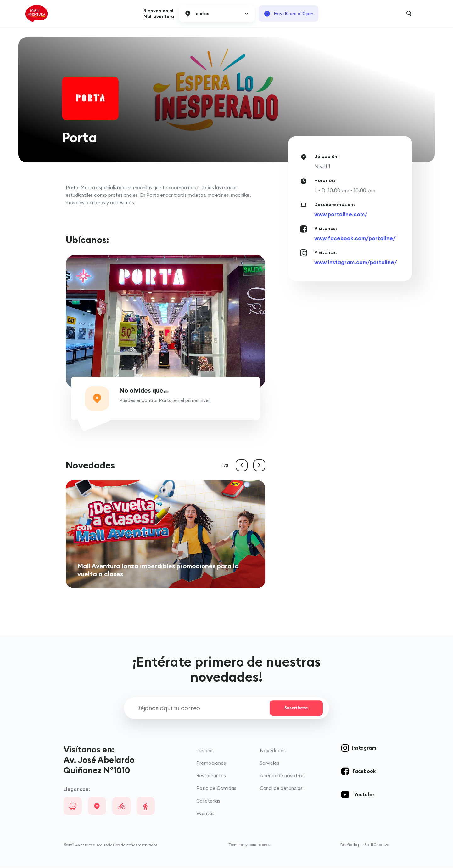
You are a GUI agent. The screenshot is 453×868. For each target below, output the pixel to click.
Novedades (273, 751)
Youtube (364, 795)
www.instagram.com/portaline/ (356, 262)
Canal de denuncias (282, 789)
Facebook (364, 772)
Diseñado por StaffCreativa (365, 845)
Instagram (364, 749)
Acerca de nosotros (283, 776)
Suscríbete (296, 708)
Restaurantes (212, 776)
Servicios (270, 764)
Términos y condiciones (249, 845)
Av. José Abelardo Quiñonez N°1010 (99, 765)
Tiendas (206, 751)
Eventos (206, 814)
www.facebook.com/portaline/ (355, 238)
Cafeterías (209, 801)
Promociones (212, 764)
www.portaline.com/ (341, 214)
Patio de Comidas (217, 789)
